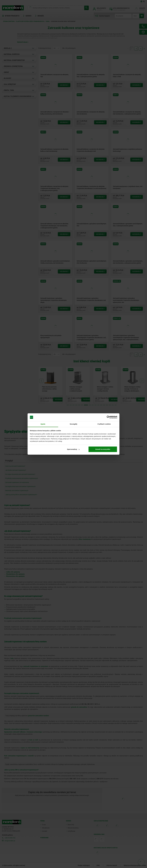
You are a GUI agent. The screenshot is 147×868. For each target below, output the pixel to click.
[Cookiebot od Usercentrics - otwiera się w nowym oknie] (108, 417)
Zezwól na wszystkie (103, 449)
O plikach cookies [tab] (104, 424)
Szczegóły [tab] (73, 424)
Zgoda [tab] (43, 424)
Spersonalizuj (73, 449)
